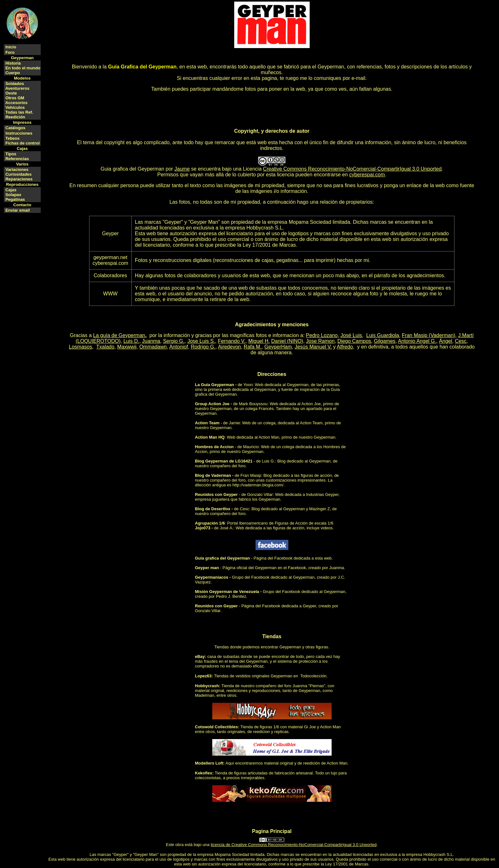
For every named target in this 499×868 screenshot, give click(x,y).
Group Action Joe (212, 404)
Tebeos (13, 138)
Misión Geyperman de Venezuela (227, 592)
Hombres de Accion (214, 447)
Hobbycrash (207, 686)
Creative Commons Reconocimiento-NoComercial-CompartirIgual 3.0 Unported (352, 169)
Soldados (15, 84)
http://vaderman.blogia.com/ (258, 485)
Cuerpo (13, 73)
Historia (13, 63)
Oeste (11, 93)
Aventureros (17, 88)
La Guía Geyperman (215, 385)
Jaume (182, 169)
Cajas (11, 190)
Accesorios (16, 103)
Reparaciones (19, 179)
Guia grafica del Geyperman (132, 169)
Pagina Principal (272, 831)
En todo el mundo (23, 68)
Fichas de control (23, 143)
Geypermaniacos (212, 577)
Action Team (207, 423)
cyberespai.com (367, 175)
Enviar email (18, 210)
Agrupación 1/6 (210, 523)
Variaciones (17, 169)
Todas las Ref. (19, 112)
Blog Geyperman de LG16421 (224, 461)
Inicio (11, 47)
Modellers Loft (209, 763)
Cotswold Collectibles (217, 727)
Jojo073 (203, 528)
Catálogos (15, 128)
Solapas (13, 195)
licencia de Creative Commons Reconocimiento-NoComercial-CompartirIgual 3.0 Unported (294, 845)
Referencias (17, 159)
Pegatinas (15, 199)
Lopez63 (203, 676)
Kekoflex (204, 773)
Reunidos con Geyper (216, 494)
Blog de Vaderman (213, 475)
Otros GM (15, 98)
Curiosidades (18, 174)
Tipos (11, 154)
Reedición (15, 117)
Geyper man (207, 568)
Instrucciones (19, 133)
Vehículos (15, 107)
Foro (10, 52)
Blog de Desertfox (213, 509)
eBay (200, 656)
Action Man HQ (210, 437)
